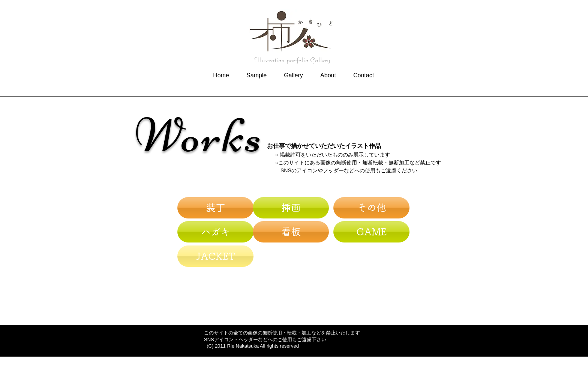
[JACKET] (215, 256)
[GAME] (371, 232)
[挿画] (291, 208)
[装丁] (215, 208)
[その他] (371, 208)
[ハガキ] (215, 232)
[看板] (291, 232)
